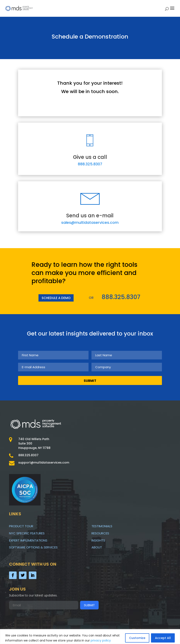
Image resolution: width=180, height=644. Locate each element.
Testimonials (102, 526)
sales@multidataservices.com (90, 223)
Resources (100, 533)
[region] (90, 637)
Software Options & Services (33, 547)
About (97, 547)
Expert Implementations (28, 540)
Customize (137, 638)
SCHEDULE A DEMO (56, 298)
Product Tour (21, 526)
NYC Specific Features (27, 533)
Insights (98, 540)
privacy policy (101, 640)
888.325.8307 (90, 164)
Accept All (163, 638)
